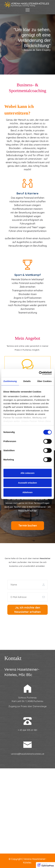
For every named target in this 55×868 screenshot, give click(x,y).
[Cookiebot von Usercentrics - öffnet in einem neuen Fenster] (39, 373)
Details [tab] (27, 381)
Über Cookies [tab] (44, 381)
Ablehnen (27, 492)
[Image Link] (27, 5)
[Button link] (28, 526)
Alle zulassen (27, 473)
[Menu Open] (27, 10)
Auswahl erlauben (27, 483)
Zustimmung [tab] (10, 381)
